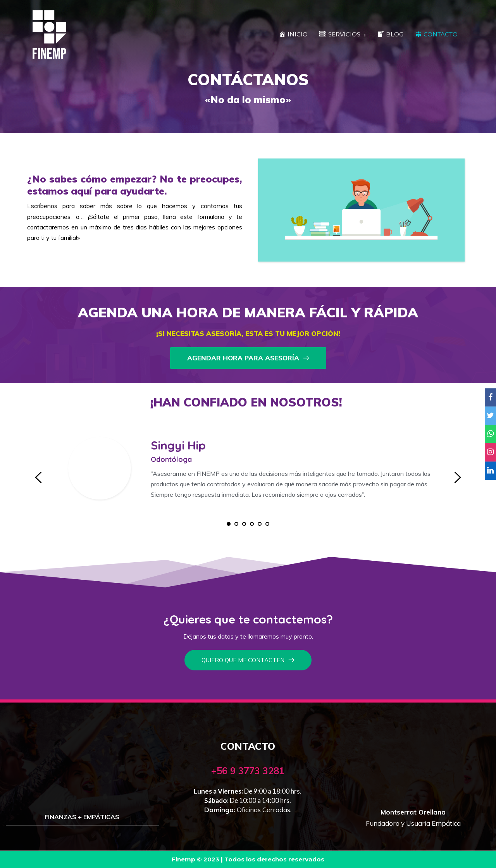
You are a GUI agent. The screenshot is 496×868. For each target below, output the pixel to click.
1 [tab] (229, 524)
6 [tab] (267, 524)
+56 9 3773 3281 (248, 771)
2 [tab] (236, 524)
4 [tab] (252, 524)
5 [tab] (260, 524)
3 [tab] (244, 524)
